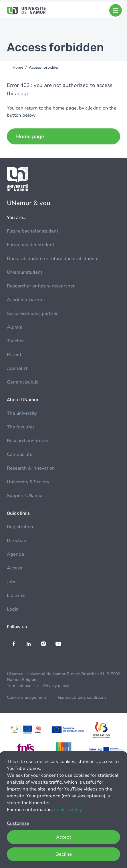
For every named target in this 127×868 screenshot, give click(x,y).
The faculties (21, 427)
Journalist (17, 368)
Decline (64, 854)
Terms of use (19, 686)
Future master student (31, 245)
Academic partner (26, 300)
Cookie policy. (68, 810)
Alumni (15, 327)
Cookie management (26, 697)
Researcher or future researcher (41, 286)
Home (18, 67)
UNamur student (25, 272)
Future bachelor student (33, 231)
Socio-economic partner (32, 313)
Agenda (15, 554)
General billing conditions (82, 697)
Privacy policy (56, 686)
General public (23, 382)
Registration (20, 527)
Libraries (16, 595)
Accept (64, 837)
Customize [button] (18, 823)
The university (22, 413)
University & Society (28, 482)
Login (13, 609)
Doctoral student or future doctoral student (53, 259)
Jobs (12, 582)
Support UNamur (25, 496)
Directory (17, 541)
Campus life (20, 454)
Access (14, 568)
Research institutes (27, 441)
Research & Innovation (31, 468)
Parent (14, 355)
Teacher (15, 341)
